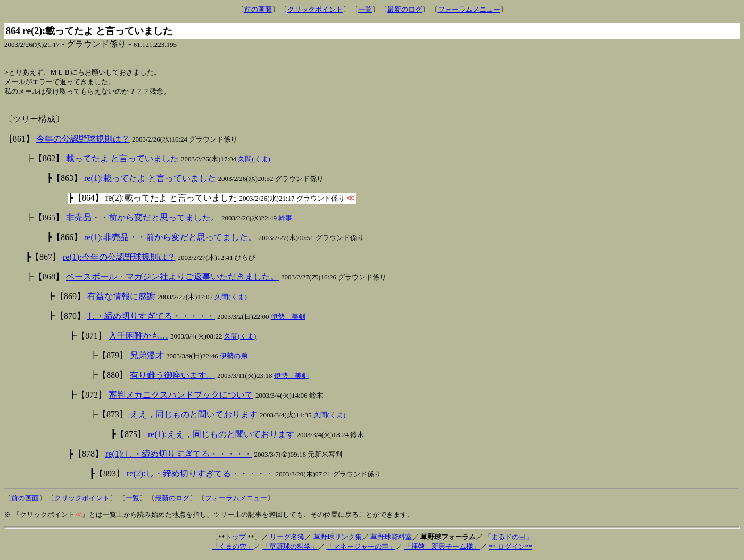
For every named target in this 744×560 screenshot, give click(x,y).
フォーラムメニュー (469, 9)
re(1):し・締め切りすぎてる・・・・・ (179, 455)
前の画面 (258, 9)
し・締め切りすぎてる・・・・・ (151, 318)
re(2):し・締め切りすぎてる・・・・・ (200, 475)
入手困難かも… (138, 337)
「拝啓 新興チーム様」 (442, 548)
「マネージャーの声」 (361, 548)
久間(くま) (254, 160)
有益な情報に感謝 (121, 298)
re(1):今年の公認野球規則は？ (119, 258)
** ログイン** (510, 548)
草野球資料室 (391, 538)
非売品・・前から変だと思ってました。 (143, 219)
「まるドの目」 (509, 538)
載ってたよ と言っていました (122, 160)
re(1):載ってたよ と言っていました (150, 180)
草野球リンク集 (338, 538)
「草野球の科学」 (290, 548)
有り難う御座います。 (172, 377)
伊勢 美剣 (288, 318)
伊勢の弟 (234, 357)
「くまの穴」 (233, 548)
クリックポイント (315, 9)
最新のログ (405, 9)
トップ (235, 538)
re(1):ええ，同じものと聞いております (221, 436)
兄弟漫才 (147, 357)
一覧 (365, 9)
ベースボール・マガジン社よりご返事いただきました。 (172, 278)
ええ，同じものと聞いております (194, 416)
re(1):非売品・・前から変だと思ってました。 (170, 239)
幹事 (285, 220)
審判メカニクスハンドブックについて (181, 396)
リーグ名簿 (287, 538)
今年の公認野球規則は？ (83, 140)
